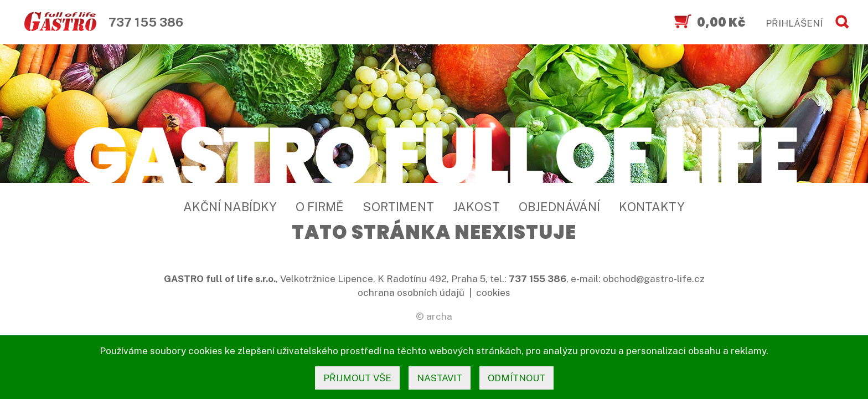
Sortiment (398, 207)
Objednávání (559, 207)
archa (439, 316)
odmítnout (516, 378)
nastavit (440, 378)
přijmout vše (357, 378)
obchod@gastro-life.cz (654, 279)
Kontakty (652, 207)
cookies (493, 293)
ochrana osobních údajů (411, 293)
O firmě (320, 207)
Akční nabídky (230, 207)
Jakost (476, 207)
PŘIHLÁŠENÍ (794, 23)
